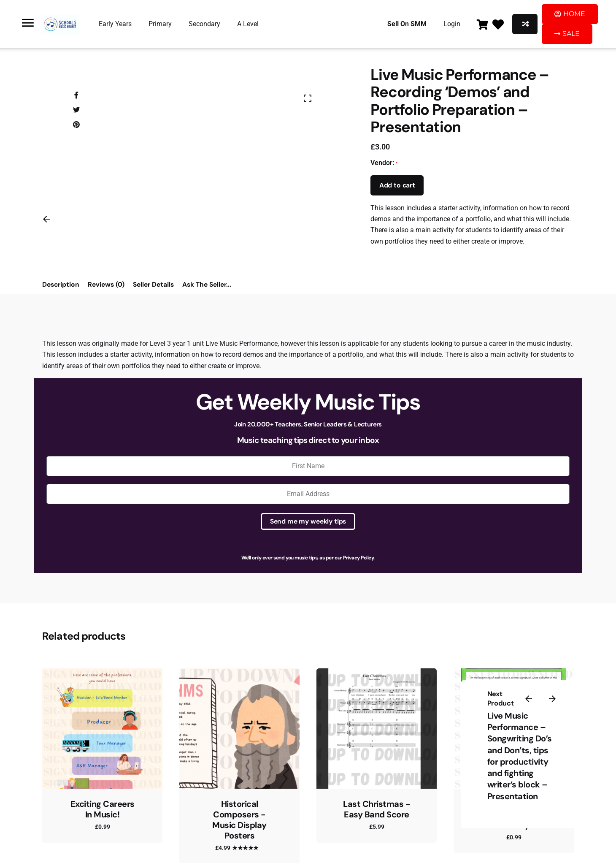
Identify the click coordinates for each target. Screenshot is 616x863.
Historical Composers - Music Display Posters (239, 820)
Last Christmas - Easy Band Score (377, 809)
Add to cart (397, 185)
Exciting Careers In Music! (103, 809)
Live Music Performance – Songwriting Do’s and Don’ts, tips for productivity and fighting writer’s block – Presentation (520, 756)
